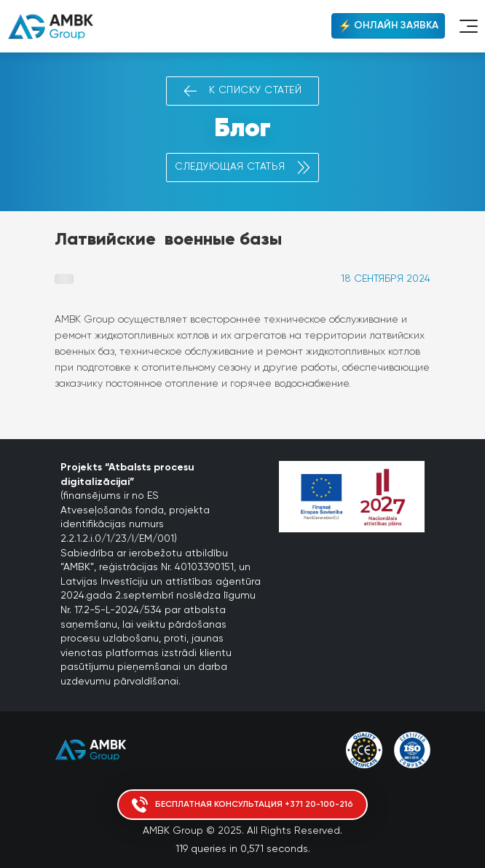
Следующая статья (242, 167)
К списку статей (242, 91)
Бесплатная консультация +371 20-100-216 (242, 805)
